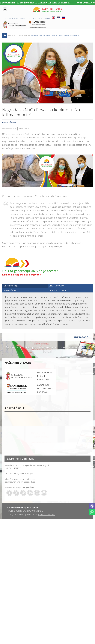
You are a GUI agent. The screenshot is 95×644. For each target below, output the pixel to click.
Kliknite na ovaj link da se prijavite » (22, 275)
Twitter (16, 493)
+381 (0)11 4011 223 (13, 468)
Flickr (44, 493)
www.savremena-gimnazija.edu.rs (19, 487)
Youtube (37, 493)
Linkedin (30, 493)
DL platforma (44, 19)
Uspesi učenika (24, 35)
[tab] (25, 286)
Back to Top (80, 337)
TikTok (23, 493)
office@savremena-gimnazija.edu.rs (20, 479)
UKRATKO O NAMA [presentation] (57, 286)
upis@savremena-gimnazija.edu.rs (20, 482)
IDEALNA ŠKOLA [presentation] (10, 290)
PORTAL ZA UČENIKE (11, 19)
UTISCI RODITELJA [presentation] (11, 286)
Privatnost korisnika (47, 515)
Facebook (9, 493)
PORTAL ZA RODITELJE (28, 19)
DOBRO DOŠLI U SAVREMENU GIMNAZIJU (26, 511)
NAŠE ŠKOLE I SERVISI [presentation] (57, 290)
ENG (54, 18)
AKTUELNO (12, 35)
